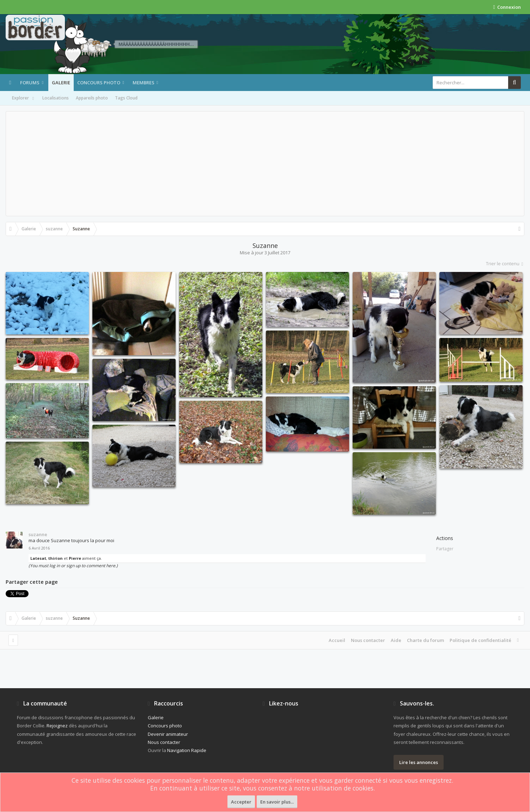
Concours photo (99, 83)
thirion (56, 558)
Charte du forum (425, 640)
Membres (144, 83)
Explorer (24, 98)
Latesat (38, 558)
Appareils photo (92, 98)
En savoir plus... (277, 802)
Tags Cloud (126, 98)
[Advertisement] (265, 164)
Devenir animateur (168, 734)
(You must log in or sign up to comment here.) (73, 566)
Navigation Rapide (187, 750)
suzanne (38, 534)
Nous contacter (368, 640)
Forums (30, 83)
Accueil (337, 640)
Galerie (61, 83)
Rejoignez (57, 726)
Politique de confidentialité (480, 640)
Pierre (75, 558)
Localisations (56, 98)
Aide (396, 640)
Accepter (241, 802)
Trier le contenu (505, 263)
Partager (445, 549)
